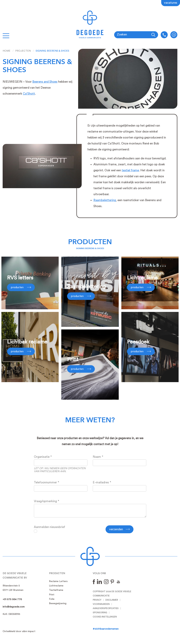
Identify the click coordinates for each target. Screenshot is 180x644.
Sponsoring (100, 613)
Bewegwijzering (58, 603)
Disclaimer (112, 600)
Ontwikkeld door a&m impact (19, 631)
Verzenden (116, 529)
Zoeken (122, 34)
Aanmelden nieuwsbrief (50, 527)
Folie (52, 599)
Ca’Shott (29, 94)
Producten (90, 242)
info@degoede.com (174, 35)
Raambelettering (105, 200)
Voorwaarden (101, 604)
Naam (97, 457)
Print (52, 595)
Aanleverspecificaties (106, 608)
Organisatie (42, 457)
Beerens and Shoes (45, 82)
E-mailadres (101, 482)
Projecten (23, 51)
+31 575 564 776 (12, 599)
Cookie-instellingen (105, 617)
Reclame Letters (58, 581)
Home (6, 51)
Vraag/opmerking (45, 501)
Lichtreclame (56, 586)
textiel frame (130, 170)
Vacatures (171, 3)
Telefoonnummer (45, 482)
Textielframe (56, 590)
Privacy (97, 600)
